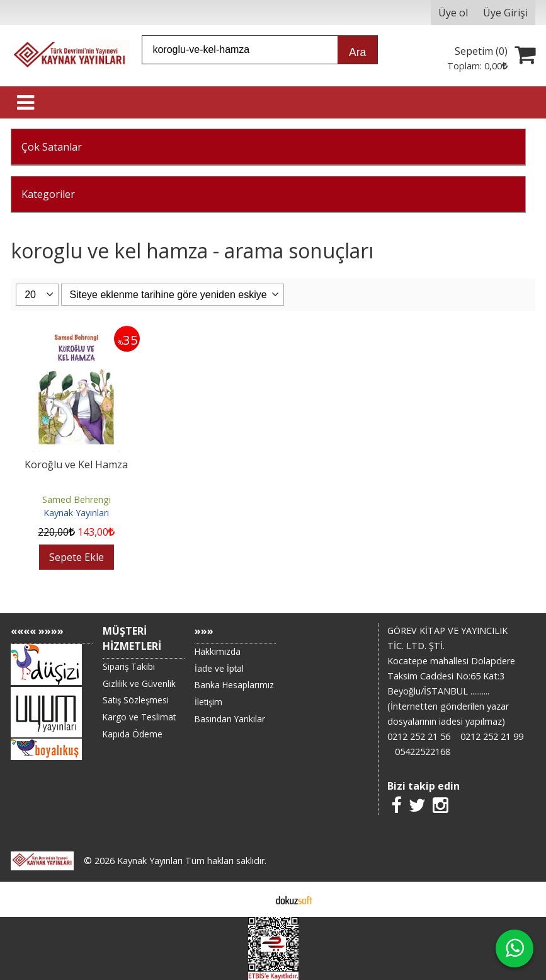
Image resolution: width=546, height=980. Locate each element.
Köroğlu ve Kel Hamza (76, 464)
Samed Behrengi (77, 499)
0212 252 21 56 (419, 736)
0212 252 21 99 (492, 736)
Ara (357, 52)
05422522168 (423, 752)
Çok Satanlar (52, 147)
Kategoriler (48, 194)
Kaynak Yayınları (76, 513)
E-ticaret (253, 899)
